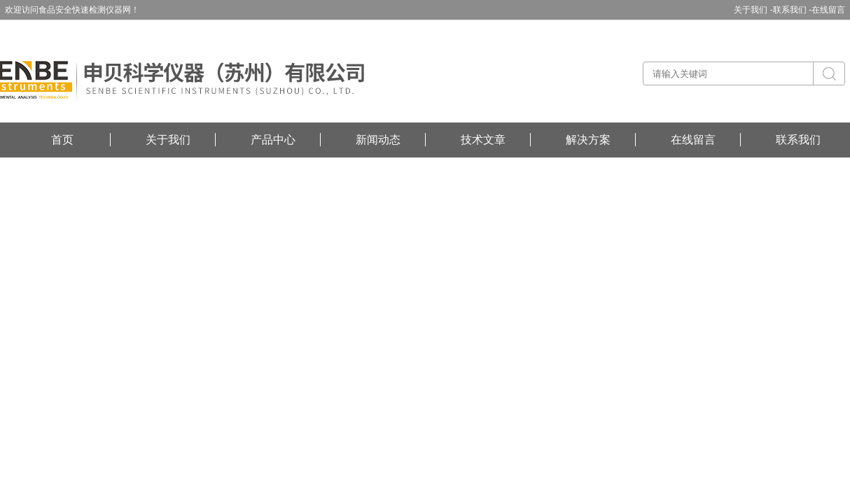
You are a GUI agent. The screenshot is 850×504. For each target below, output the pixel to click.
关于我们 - (753, 10)
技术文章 (483, 140)
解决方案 (588, 140)
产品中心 (273, 140)
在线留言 (828, 10)
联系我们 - (792, 10)
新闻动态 (378, 140)
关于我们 (168, 140)
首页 (62, 140)
